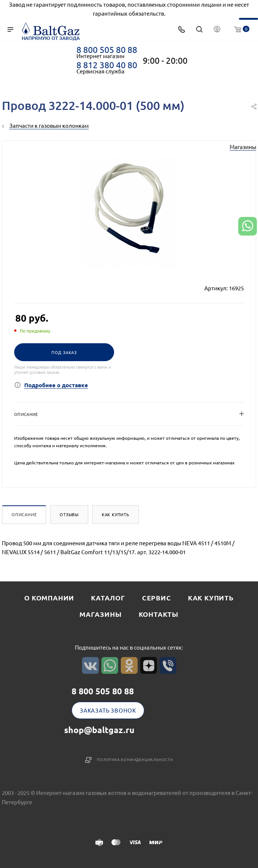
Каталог (108, 598)
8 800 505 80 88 (107, 50)
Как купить (116, 514)
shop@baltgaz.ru (99, 730)
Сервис (157, 598)
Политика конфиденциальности (135, 759)
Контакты (159, 614)
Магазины (243, 147)
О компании (49, 598)
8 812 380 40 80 (107, 65)
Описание (24, 514)
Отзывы (69, 514)
